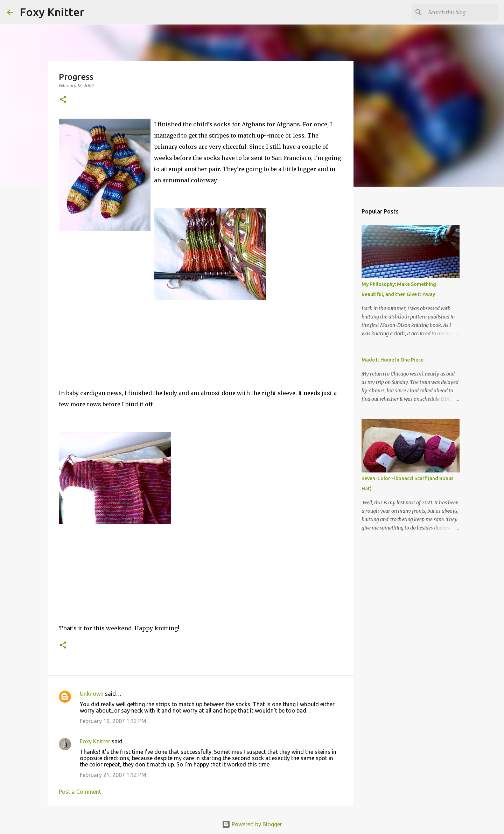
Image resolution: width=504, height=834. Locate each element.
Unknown (92, 694)
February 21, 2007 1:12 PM (113, 775)
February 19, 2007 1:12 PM (113, 721)
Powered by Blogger (252, 824)
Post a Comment (80, 792)
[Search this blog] (462, 12)
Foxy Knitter (52, 12)
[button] (63, 100)
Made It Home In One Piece (393, 360)
